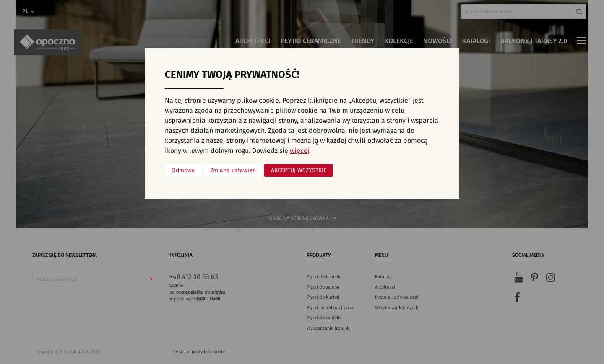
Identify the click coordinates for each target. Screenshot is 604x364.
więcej (299, 151)
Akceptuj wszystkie (299, 170)
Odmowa (183, 170)
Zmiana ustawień (233, 170)
